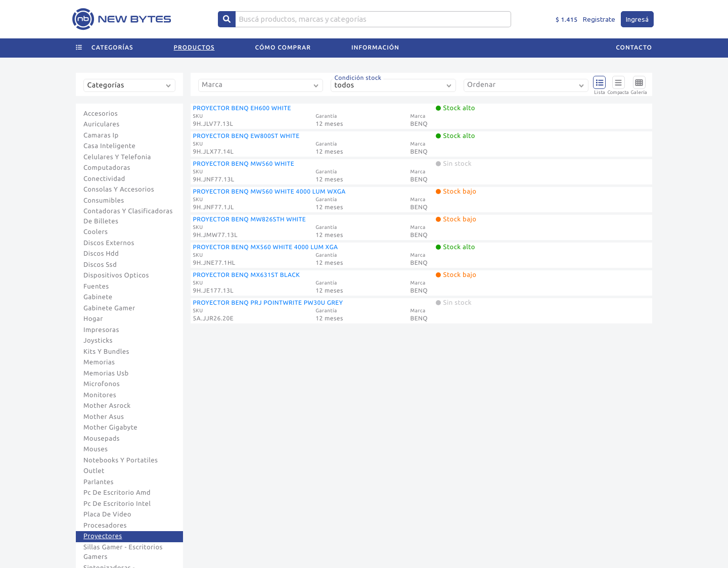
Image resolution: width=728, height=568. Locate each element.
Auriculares (102, 124)
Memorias (99, 362)
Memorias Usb (106, 373)
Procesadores (105, 526)
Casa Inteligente (109, 146)
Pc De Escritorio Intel (117, 504)
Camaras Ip (101, 135)
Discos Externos (109, 243)
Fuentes (96, 287)
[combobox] (131, 89)
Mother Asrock (107, 406)
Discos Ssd (100, 265)
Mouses (96, 449)
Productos (194, 48)
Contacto (634, 48)
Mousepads (102, 439)
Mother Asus (104, 417)
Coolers (96, 232)
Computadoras (107, 168)
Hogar (93, 319)
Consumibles (104, 201)
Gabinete (98, 297)
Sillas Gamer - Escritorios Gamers (123, 552)
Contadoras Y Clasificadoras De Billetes (128, 216)
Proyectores (103, 536)
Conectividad (104, 179)
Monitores (100, 395)
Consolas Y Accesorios (119, 190)
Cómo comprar (283, 48)
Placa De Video (107, 514)
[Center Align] (227, 19)
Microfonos (102, 384)
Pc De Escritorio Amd (117, 493)
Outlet (94, 471)
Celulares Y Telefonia (117, 157)
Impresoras (101, 330)
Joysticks (98, 341)
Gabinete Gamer (109, 308)
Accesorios (101, 114)
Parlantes (99, 482)
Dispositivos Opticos (116, 275)
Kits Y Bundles (106, 352)
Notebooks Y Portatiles (121, 460)
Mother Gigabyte (110, 428)
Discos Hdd (101, 254)
